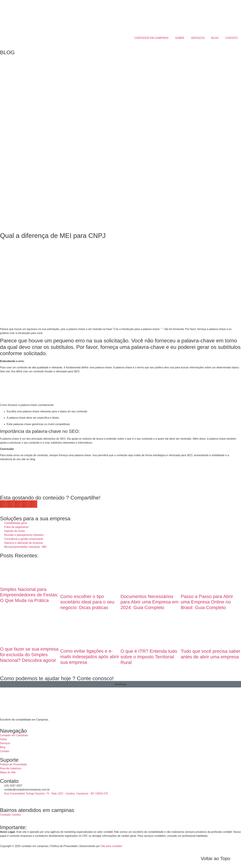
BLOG (215, 38)
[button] (4, 504)
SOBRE (180, 38)
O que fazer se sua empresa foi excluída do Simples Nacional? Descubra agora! (29, 655)
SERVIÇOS (198, 38)
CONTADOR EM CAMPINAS (151, 38)
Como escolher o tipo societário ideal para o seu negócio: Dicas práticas (87, 602)
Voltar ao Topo (215, 858)
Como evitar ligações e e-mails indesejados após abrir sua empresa (90, 657)
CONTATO (231, 38)
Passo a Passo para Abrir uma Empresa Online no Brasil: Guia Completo (207, 602)
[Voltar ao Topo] (237, 859)
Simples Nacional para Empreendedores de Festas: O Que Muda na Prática (29, 595)
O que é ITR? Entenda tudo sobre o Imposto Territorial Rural (149, 657)
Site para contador (111, 846)
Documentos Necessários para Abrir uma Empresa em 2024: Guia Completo (149, 602)
